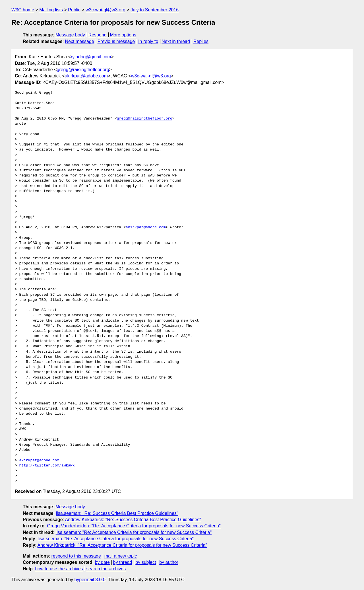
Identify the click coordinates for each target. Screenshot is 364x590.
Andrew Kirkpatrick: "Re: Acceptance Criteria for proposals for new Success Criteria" (122, 545)
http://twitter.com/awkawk (47, 466)
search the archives (106, 569)
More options (123, 35)
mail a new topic (121, 556)
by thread (123, 562)
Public (74, 10)
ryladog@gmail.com (91, 57)
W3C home (23, 10)
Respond (98, 35)
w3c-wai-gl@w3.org (106, 10)
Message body (70, 35)
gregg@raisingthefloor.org (83, 70)
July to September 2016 (155, 10)
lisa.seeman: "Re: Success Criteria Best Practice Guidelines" (117, 513)
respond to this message (76, 556)
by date (102, 562)
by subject (146, 562)
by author (169, 562)
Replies (201, 41)
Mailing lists (51, 10)
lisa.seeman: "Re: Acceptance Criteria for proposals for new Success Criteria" (134, 532)
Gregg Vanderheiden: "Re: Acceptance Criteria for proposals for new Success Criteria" (134, 526)
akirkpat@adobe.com (86, 76)
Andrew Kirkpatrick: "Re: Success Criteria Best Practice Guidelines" (133, 520)
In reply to (148, 41)
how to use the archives (59, 569)
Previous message (116, 41)
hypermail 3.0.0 (90, 580)
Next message (80, 41)
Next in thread (176, 41)
